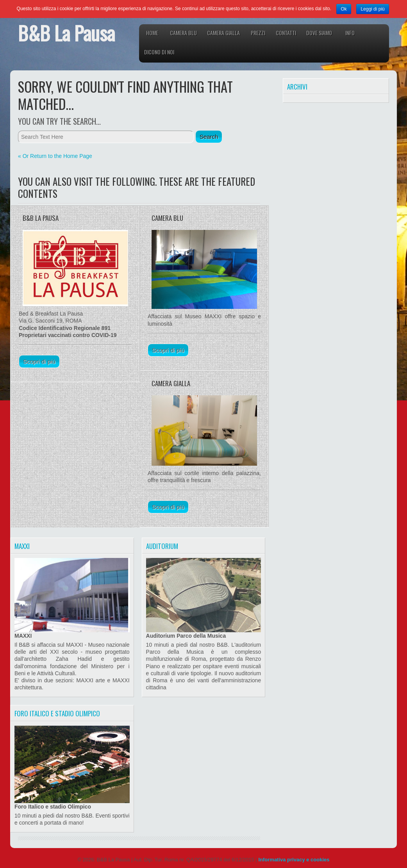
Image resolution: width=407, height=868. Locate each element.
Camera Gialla (223, 33)
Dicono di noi (159, 52)
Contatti (286, 33)
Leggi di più (372, 9)
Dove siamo (319, 33)
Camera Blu (183, 33)
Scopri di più (39, 361)
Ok (344, 9)
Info (350, 33)
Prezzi (258, 33)
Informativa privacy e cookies (294, 860)
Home (152, 33)
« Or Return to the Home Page (55, 156)
